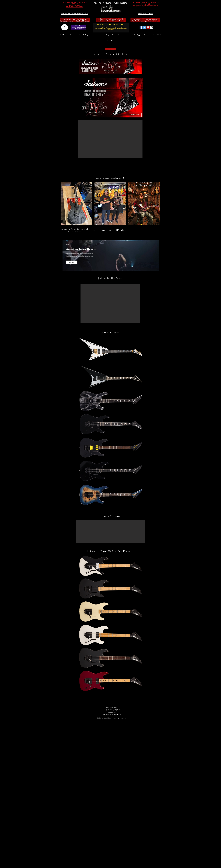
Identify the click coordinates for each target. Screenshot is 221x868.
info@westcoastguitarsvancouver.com (145, 6)
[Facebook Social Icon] (141, 27)
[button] (110, 139)
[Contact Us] (110, 49)
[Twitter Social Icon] (145, 27)
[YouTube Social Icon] (148, 27)
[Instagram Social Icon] (152, 27)
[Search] (65, 27)
